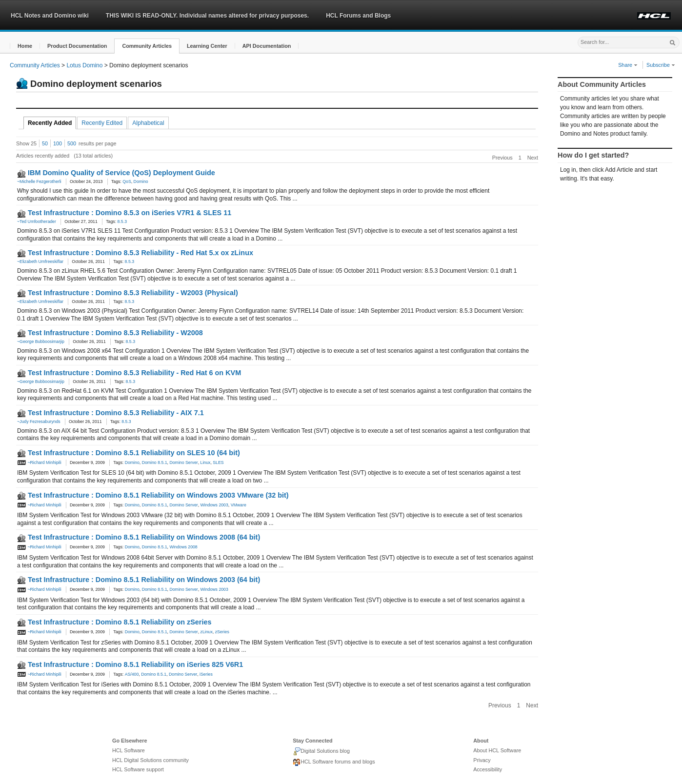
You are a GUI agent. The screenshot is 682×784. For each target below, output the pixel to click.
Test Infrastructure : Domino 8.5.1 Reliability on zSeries (120, 622)
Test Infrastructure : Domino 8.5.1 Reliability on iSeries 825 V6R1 (135, 664)
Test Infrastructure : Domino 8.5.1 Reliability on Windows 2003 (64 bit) (144, 580)
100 (58, 143)
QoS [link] (127, 181)
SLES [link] (218, 462)
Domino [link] (141, 181)
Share (628, 65)
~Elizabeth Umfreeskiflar (40, 261)
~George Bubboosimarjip (41, 342)
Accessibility (488, 769)
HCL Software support (138, 769)
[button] (25, 46)
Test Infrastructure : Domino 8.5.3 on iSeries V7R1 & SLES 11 (130, 213)
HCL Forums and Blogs (358, 16)
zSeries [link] (222, 632)
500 (72, 143)
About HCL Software (497, 750)
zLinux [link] (207, 632)
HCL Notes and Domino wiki (50, 16)
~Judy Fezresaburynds (39, 422)
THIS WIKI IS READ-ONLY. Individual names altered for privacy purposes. (207, 16)
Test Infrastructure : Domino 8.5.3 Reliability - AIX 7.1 (116, 413)
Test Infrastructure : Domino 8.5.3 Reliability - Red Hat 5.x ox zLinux (140, 253)
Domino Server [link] (183, 462)
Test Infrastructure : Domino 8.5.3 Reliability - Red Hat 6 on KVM (134, 373)
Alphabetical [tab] (148, 123)
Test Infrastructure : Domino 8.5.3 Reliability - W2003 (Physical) (133, 293)
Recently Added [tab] (50, 123)
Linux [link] (206, 462)
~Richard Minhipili (39, 462)
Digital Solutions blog (321, 751)
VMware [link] (239, 505)
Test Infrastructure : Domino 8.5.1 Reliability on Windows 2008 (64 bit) (144, 537)
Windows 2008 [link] (183, 547)
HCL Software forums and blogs (334, 763)
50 (45, 143)
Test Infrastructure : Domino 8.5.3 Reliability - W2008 (115, 333)
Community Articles (35, 65)
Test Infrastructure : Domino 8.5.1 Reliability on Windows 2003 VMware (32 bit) (158, 495)
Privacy (482, 760)
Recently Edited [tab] (102, 123)
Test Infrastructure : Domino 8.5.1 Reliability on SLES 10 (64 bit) (134, 453)
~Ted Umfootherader (37, 221)
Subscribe (661, 65)
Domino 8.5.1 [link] (155, 462)
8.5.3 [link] (122, 221)
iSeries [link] (206, 674)
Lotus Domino (84, 65)
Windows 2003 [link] (214, 505)
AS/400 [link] (132, 674)
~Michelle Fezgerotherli (39, 181)
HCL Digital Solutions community (150, 760)
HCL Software (129, 750)
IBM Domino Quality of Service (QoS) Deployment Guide (121, 173)
